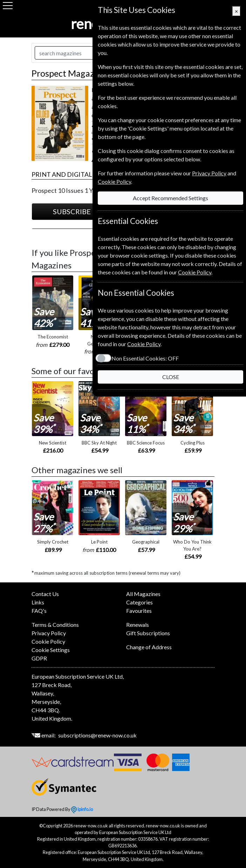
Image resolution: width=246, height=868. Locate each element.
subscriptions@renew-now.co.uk (97, 735)
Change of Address (149, 647)
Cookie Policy (48, 641)
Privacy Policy (49, 633)
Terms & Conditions (55, 625)
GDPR (39, 658)
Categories (139, 602)
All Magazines (143, 594)
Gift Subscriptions (148, 633)
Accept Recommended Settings (168, 198)
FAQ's (39, 611)
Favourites (139, 611)
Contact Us (45, 594)
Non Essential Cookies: (141, 358)
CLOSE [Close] (169, 377)
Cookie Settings (51, 650)
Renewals (138, 625)
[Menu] (8, 6)
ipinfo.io (82, 809)
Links (38, 602)
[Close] (236, 11)
